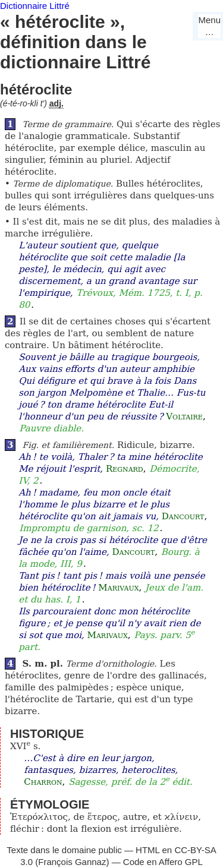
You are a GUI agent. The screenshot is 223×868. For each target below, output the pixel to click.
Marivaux (118, 588)
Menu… (209, 26)
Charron (43, 782)
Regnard (125, 469)
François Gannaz (72, 862)
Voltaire (184, 416)
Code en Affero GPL (163, 862)
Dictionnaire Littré (35, 6)
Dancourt (183, 516)
